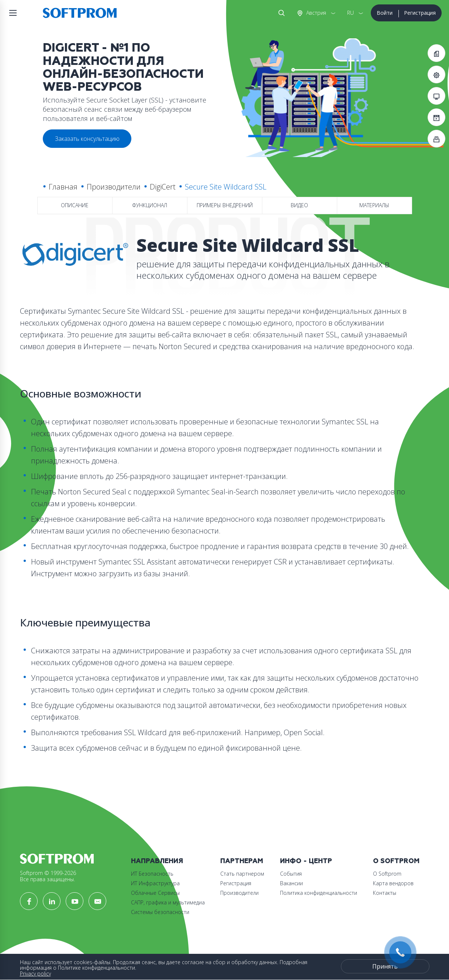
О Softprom (396, 861)
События (291, 874)
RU (350, 13)
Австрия (315, 13)
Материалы (374, 205)
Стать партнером (242, 874)
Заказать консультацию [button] (87, 139)
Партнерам (242, 861)
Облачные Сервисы (155, 893)
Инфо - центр (306, 861)
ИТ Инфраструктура (155, 883)
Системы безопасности (160, 912)
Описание (75, 205)
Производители (114, 187)
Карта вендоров (393, 883)
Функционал (150, 205)
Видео (299, 205)
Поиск (280, 13)
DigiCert (163, 187)
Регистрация (420, 13)
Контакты (385, 893)
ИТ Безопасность (152, 874)
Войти (385, 13)
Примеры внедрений (225, 205)
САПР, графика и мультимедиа (168, 902)
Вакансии (291, 883)
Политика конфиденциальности (319, 893)
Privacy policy (35, 974)
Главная (63, 187)
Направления (157, 861)
